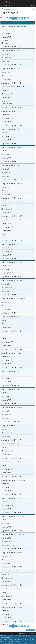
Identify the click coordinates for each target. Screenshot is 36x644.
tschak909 (20, 534)
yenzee (19, 69)
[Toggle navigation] (31, 2)
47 (9, 72)
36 (12, 563)
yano (19, 111)
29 (12, 122)
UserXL (20, 426)
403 (10, 90)
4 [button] (19, 18)
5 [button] (22, 18)
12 (9, 502)
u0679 (19, 462)
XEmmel (20, 184)
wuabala (20, 202)
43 (9, 54)
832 (10, 223)
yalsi (18, 129)
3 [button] (17, 18)
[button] (10, 18)
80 (12, 94)
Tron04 (20, 553)
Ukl (18, 444)
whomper (20, 335)
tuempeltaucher (22, 516)
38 (9, 447)
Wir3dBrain (21, 298)
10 (9, 205)
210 (13, 545)
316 (13, 231)
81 (9, 115)
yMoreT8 (20, 50)
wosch (19, 220)
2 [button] (15, 18)
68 (12, 473)
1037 (13, 227)
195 (10, 465)
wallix (19, 353)
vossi (19, 371)
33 (12, 118)
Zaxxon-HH (21, 26)
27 (9, 338)
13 (9, 30)
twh (18, 498)
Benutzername (18, 22)
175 (12, 76)
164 (10, 556)
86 (9, 284)
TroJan (19, 571)
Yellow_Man (22, 87)
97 (12, 560)
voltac (19, 389)
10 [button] (25, 18)
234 (12, 469)
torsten (19, 607)
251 (10, 538)
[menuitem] (6, 6)
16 (9, 266)
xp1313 (20, 165)
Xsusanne (20, 147)
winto (19, 317)
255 (13, 98)
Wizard (19, 280)
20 (9, 133)
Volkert (19, 407)
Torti (19, 589)
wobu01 (20, 262)
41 (12, 291)
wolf (18, 244)
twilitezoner (21, 480)
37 (12, 342)
